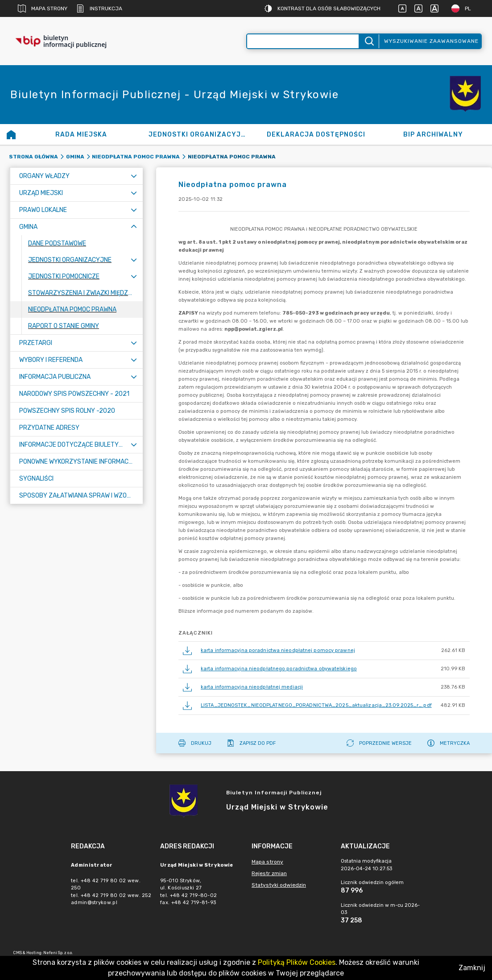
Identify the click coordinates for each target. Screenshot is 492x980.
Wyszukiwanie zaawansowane (431, 41)
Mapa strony (43, 8)
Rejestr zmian (269, 873)
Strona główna (33, 157)
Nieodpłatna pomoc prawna (136, 157)
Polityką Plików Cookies (297, 962)
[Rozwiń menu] (134, 176)
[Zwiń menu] (134, 227)
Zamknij (472, 968)
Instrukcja (99, 8)
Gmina (75, 157)
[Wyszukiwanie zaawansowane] (303, 41)
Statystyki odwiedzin (279, 885)
